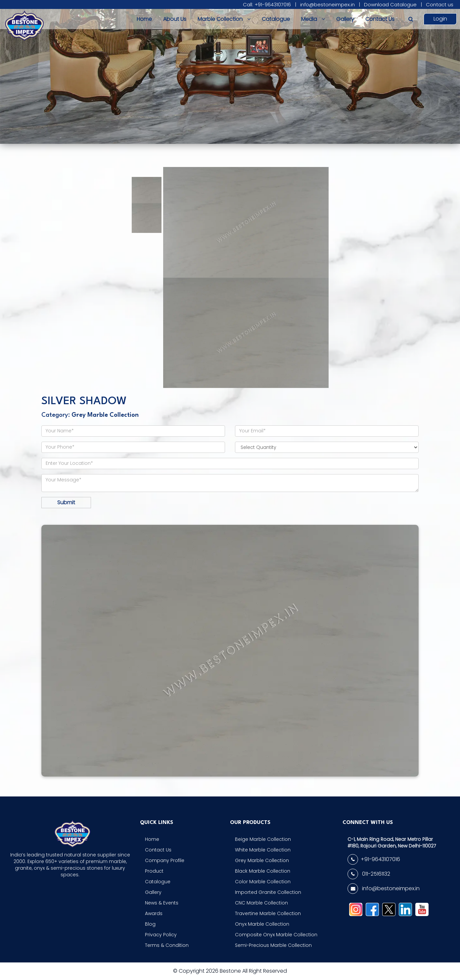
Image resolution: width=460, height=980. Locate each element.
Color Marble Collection (263, 882)
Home (144, 19)
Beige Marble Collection (263, 839)
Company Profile (165, 860)
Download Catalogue (390, 4)
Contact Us (380, 19)
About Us (175, 19)
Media (313, 19)
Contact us (440, 4)
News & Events (162, 903)
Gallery (345, 19)
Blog (150, 924)
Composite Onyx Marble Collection (276, 935)
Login (440, 19)
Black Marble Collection (263, 871)
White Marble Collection (263, 850)
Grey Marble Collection (262, 860)
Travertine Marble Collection (268, 913)
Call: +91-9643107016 (267, 4)
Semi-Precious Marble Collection (273, 945)
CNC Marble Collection (261, 903)
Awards (154, 913)
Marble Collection (224, 19)
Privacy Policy (161, 935)
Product (154, 871)
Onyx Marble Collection (262, 924)
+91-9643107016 (374, 859)
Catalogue (276, 19)
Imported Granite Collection (268, 892)
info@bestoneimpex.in (327, 4)
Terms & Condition (167, 945)
